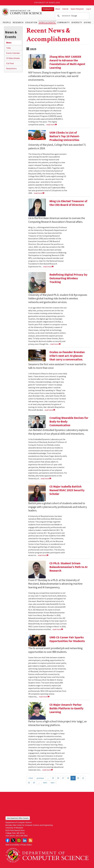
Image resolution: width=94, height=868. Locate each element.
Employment (48, 9)
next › (45, 783)
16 (58, 778)
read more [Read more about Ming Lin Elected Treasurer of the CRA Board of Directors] (48, 267)
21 (83, 778)
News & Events (47, 22)
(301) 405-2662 (22, 836)
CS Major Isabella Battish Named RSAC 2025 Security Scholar (67, 490)
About (58, 9)
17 (63, 778)
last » (53, 783)
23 (34, 783)
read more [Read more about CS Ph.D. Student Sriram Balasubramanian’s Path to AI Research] (58, 629)
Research (18, 22)
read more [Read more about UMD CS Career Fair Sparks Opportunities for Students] (44, 697)
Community (63, 22)
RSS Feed (30, 840)
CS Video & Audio (13, 58)
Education (31, 22)
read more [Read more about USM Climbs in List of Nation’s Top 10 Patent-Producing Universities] (39, 193)
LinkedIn (25, 840)
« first (30, 778)
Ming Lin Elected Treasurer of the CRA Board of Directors (68, 203)
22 (29, 783)
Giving (87, 22)
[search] (72, 16)
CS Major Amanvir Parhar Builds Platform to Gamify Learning (66, 708)
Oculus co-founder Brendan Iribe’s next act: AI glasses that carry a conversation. (67, 356)
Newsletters (11, 68)
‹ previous (40, 778)
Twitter (13, 840)
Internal (65, 9)
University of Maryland (47, 3)
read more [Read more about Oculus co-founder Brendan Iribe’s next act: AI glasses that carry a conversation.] (50, 410)
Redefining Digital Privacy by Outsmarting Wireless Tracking (68, 278)
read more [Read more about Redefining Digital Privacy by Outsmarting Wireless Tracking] (56, 344)
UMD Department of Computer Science (22, 12)
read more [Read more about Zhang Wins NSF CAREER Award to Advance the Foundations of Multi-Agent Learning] (52, 125)
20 (78, 778)
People (7, 22)
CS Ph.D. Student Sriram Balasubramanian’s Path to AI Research (68, 567)
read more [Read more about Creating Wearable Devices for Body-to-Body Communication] (46, 478)
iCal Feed (10, 63)
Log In (88, 9)
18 (68, 778)
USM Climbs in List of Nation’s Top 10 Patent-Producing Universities (65, 136)
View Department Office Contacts (18, 818)
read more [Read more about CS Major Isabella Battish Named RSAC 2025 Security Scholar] (43, 555)
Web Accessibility (12, 845)
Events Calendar (13, 53)
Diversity (77, 22)
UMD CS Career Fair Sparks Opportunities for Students (67, 639)
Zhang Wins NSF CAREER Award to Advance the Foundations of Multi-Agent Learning (67, 62)
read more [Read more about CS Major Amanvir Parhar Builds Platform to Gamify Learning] (48, 770)
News (9, 43)
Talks (9, 48)
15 (53, 778)
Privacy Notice (26, 845)
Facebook (7, 840)
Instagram (19, 840)
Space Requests (77, 9)
